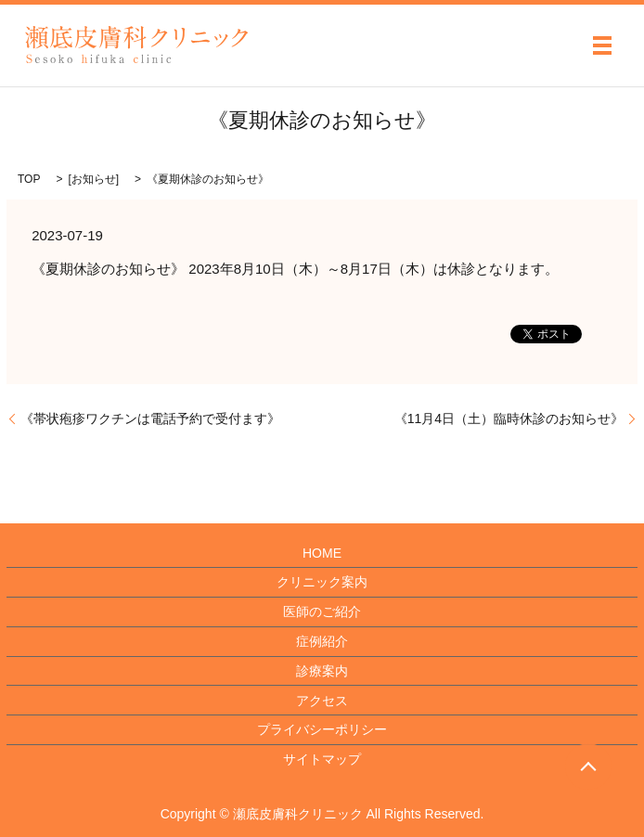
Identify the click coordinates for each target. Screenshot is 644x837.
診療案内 (322, 671)
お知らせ (94, 179)
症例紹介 (322, 641)
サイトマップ (322, 759)
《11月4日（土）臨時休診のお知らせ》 (509, 418)
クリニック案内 (322, 582)
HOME (322, 553)
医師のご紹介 (322, 612)
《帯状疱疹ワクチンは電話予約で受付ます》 (150, 418)
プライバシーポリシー (322, 729)
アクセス (322, 701)
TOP (29, 179)
